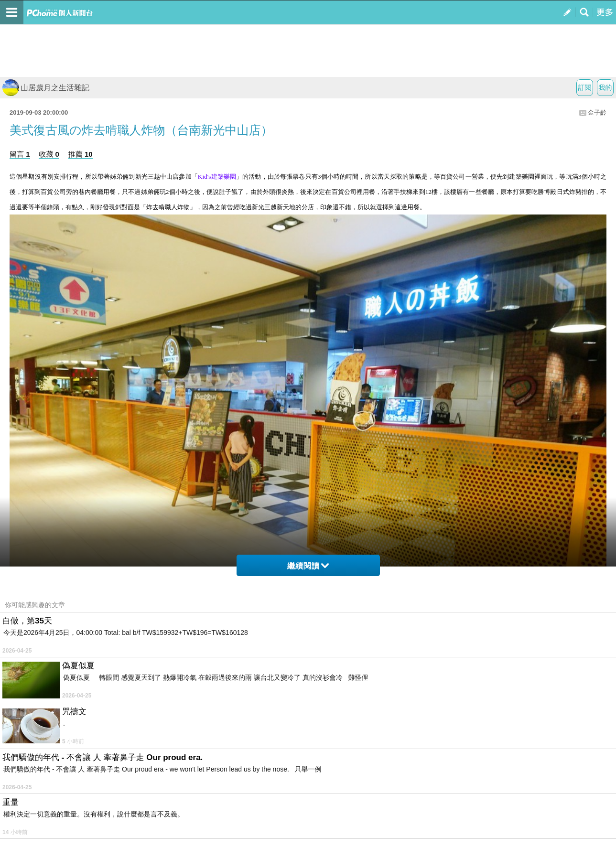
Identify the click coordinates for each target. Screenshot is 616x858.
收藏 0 (49, 154)
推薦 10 (81, 154)
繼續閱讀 (308, 566)
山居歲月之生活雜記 (46, 88)
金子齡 (597, 113)
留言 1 (20, 154)
